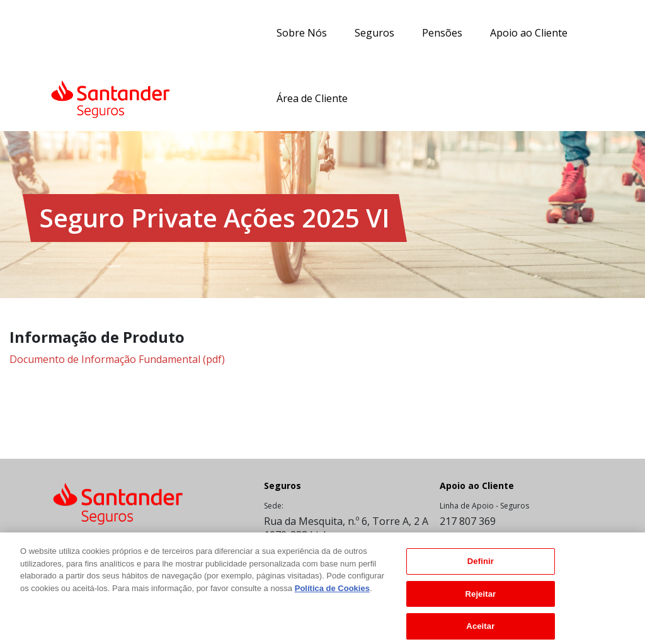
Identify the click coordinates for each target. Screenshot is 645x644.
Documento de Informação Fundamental (117, 359)
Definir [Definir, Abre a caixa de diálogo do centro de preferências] (481, 567)
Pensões (442, 33)
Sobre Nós (302, 33)
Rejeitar (481, 600)
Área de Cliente (312, 98)
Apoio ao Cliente (529, 33)
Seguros (374, 33)
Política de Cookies (332, 595)
